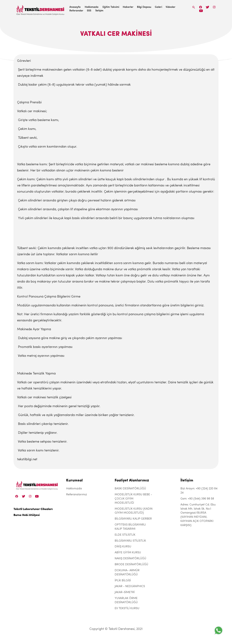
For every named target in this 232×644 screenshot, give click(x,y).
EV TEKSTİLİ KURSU (127, 608)
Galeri (158, 7)
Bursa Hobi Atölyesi (27, 515)
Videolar (171, 7)
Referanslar (76, 11)
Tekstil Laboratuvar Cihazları (33, 509)
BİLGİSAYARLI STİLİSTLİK (130, 541)
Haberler (128, 7)
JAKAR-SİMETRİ (125, 592)
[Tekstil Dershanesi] (41, 9)
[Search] (194, 7)
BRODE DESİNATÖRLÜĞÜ (131, 565)
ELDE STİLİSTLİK (125, 535)
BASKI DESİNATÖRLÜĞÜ (130, 489)
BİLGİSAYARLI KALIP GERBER (133, 519)
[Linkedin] (201, 11)
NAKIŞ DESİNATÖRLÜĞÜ (130, 559)
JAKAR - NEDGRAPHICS (130, 586)
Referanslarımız (77, 495)
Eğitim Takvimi (111, 7)
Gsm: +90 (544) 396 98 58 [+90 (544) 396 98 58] (197, 499)
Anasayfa (75, 7)
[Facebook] (201, 7)
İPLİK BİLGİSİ (123, 581)
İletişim (99, 11)
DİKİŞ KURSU (123, 547)
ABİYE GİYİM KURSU (128, 553)
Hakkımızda (92, 7)
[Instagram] (214, 7)
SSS (89, 11)
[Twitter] (207, 7)
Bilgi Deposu (144, 7)
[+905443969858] (218, 630)
